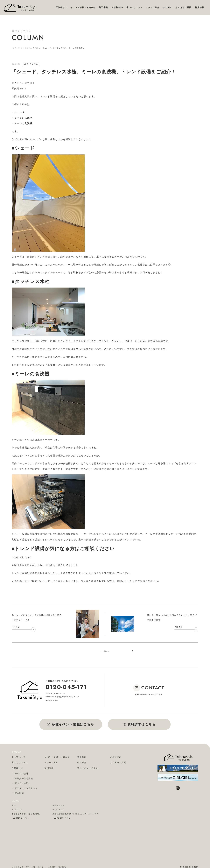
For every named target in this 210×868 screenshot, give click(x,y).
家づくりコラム (25, 48)
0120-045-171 (66, 687)
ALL (37, 48)
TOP (14, 48)
